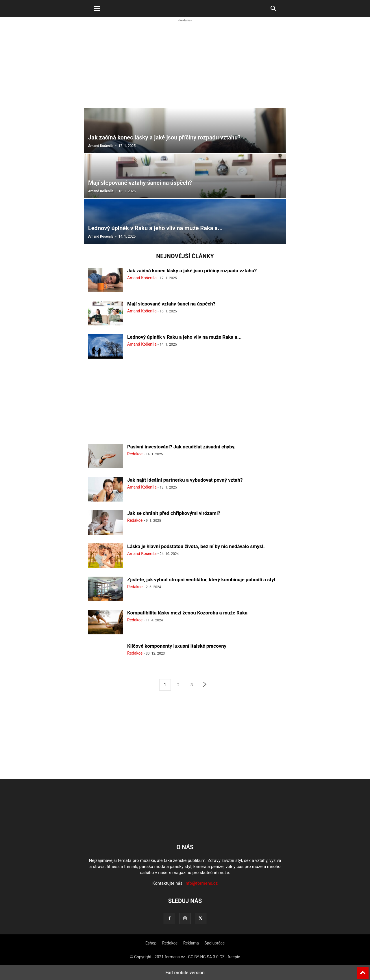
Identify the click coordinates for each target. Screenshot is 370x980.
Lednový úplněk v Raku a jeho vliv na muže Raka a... (184, 337)
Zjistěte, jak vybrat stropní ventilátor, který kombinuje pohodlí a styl (201, 580)
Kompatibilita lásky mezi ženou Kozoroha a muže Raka (187, 613)
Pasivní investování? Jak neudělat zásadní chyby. (181, 447)
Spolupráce (214, 943)
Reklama (191, 943)
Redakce (135, 454)
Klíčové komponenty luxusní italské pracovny (177, 646)
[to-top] (363, 970)
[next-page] (205, 685)
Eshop (151, 943)
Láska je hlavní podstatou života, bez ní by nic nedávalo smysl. (196, 546)
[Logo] (185, 830)
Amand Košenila (101, 146)
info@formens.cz (201, 883)
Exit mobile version (185, 973)
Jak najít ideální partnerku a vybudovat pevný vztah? (185, 480)
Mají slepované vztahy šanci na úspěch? (171, 304)
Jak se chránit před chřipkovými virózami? (174, 513)
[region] (185, 68)
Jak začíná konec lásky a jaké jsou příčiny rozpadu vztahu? (192, 271)
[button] (97, 9)
